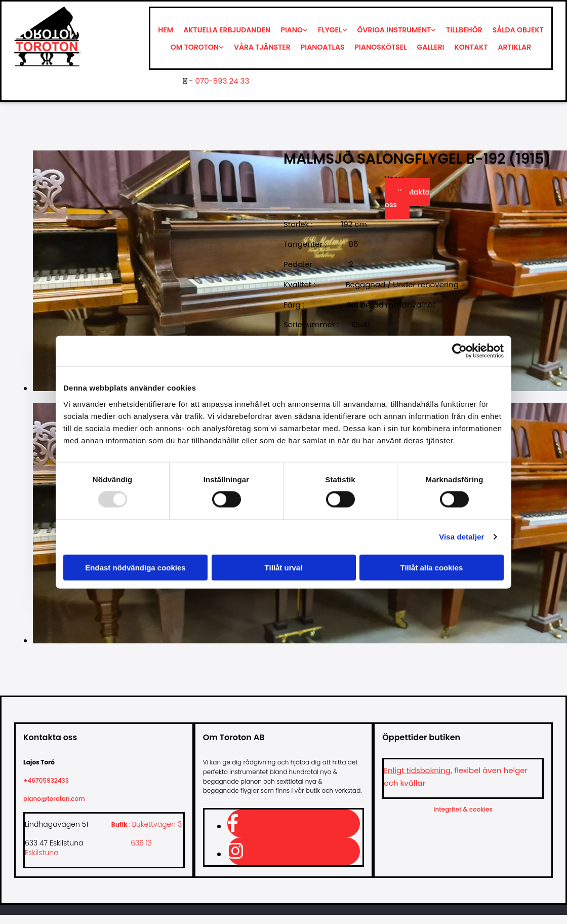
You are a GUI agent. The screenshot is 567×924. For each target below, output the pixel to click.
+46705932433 (50, 780)
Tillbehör (464, 30)
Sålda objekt (518, 30)
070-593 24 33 (222, 81)
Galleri (431, 47)
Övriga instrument (394, 30)
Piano (292, 30)
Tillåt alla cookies (432, 567)
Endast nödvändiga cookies (135, 567)
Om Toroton (195, 47)
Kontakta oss (407, 198)
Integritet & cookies (463, 809)
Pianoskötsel (381, 47)
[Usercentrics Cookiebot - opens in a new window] (459, 351)
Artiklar (515, 47)
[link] (294, 30)
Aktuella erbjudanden (227, 30)
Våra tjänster (262, 47)
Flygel (330, 30)
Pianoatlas (323, 47)
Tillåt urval (284, 567)
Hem (166, 30)
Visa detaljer (461, 537)
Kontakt (471, 47)
